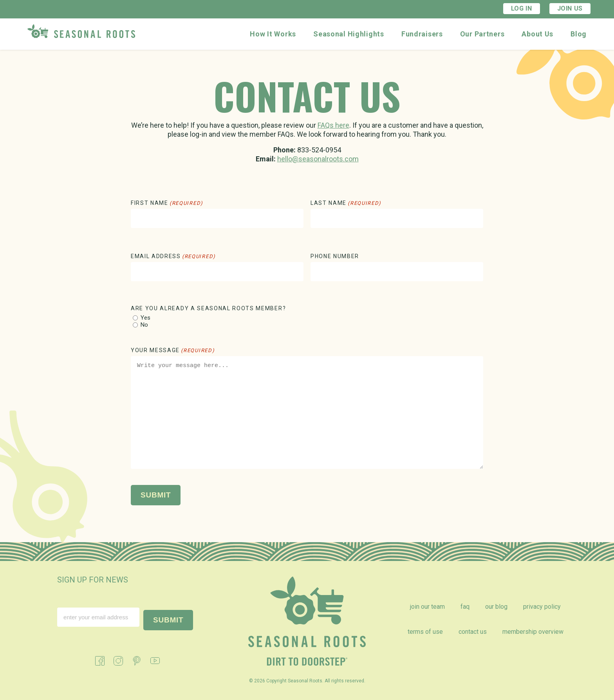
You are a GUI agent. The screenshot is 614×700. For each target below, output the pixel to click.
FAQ (465, 607)
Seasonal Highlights (349, 34)
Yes (145, 318)
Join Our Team (427, 607)
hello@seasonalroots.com (318, 159)
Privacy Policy (542, 607)
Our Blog (496, 607)
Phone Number (335, 256)
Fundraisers (422, 34)
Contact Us (473, 632)
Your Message (173, 350)
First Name (167, 203)
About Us (537, 34)
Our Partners (482, 34)
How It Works (273, 34)
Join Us (570, 8)
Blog (579, 34)
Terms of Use (425, 632)
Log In (522, 8)
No (144, 325)
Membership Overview (533, 632)
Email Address (173, 256)
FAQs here (333, 125)
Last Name (346, 203)
